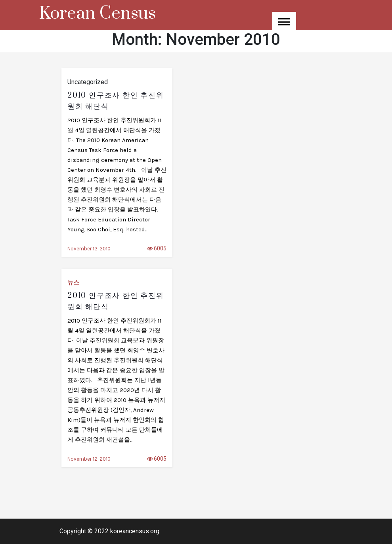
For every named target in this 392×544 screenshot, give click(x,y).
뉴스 (73, 283)
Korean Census (97, 13)
